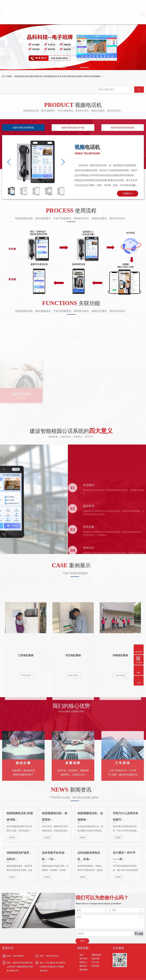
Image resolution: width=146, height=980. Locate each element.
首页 (81, 956)
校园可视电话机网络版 (23, 128)
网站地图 (83, 971)
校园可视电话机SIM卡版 (73, 128)
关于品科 (95, 963)
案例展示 (83, 967)
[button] (62, 68)
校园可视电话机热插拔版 (123, 128)
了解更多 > (128, 193)
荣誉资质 (95, 967)
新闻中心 (83, 963)
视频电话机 (96, 956)
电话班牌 (95, 960)
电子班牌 (83, 960)
